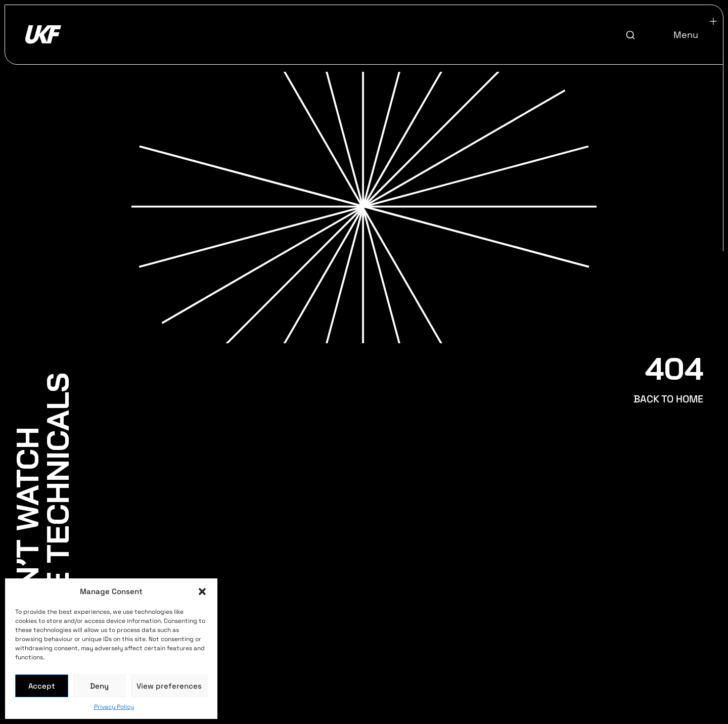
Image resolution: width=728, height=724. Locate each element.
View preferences (169, 686)
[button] (202, 592)
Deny (99, 686)
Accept (42, 686)
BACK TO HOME (668, 399)
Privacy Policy (114, 707)
